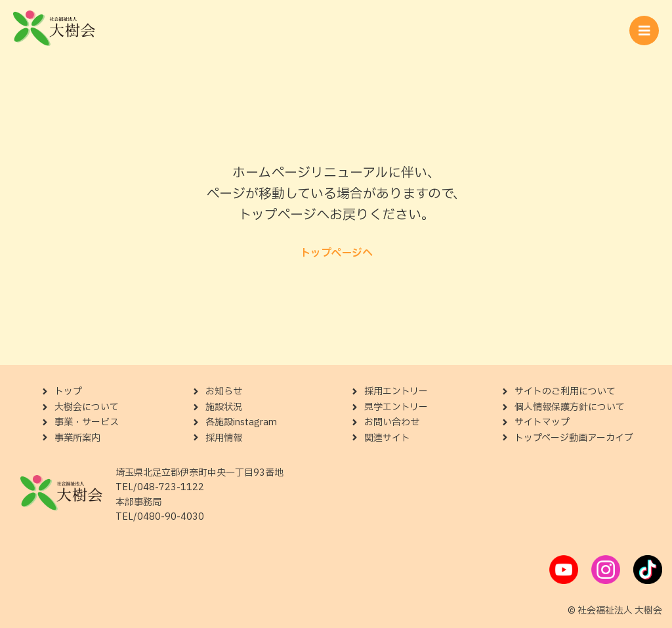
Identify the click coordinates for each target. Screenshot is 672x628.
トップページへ (336, 253)
